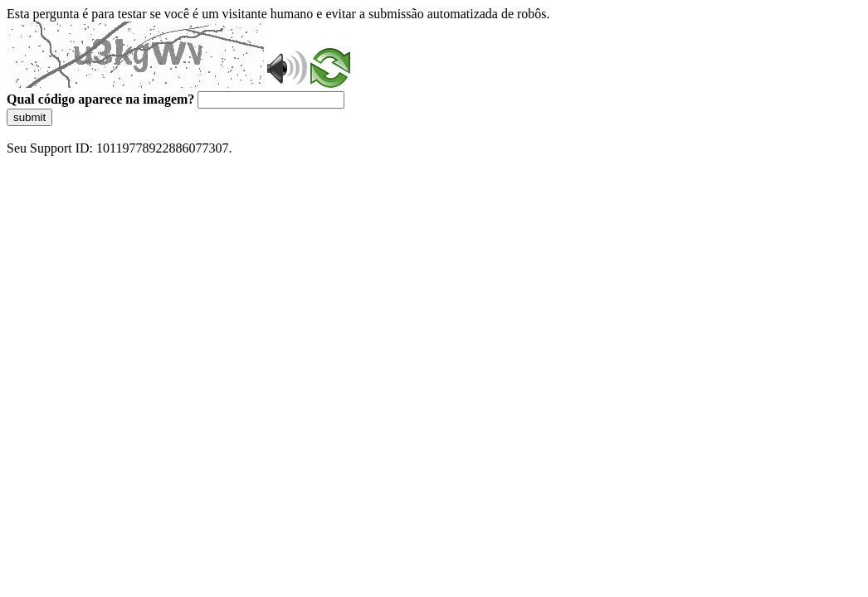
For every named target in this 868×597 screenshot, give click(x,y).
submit (29, 117)
